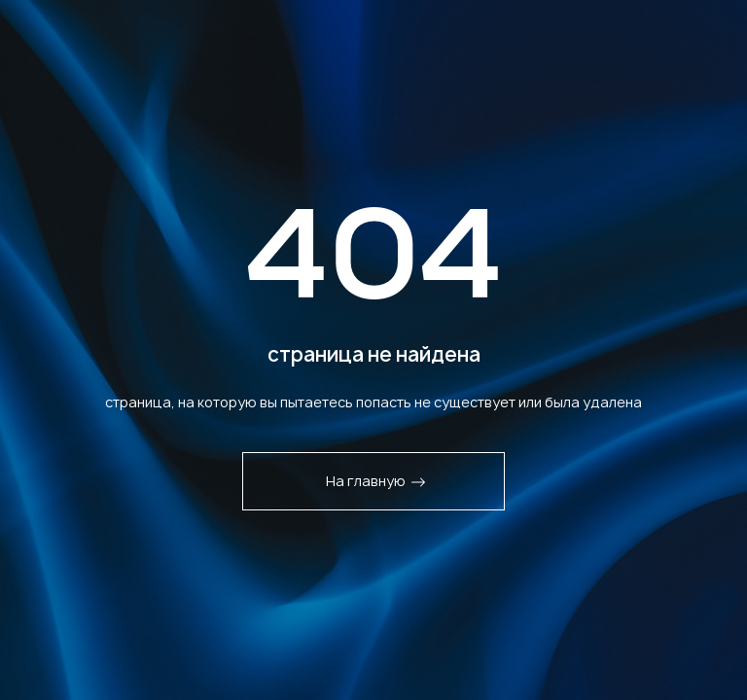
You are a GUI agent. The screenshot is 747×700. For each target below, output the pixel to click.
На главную (376, 481)
